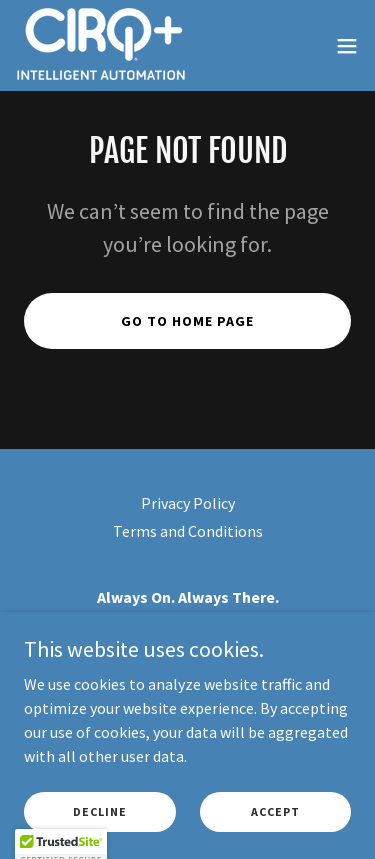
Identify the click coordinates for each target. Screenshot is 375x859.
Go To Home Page (187, 321)
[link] (101, 45)
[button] (347, 46)
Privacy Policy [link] (188, 503)
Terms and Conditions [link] (188, 531)
